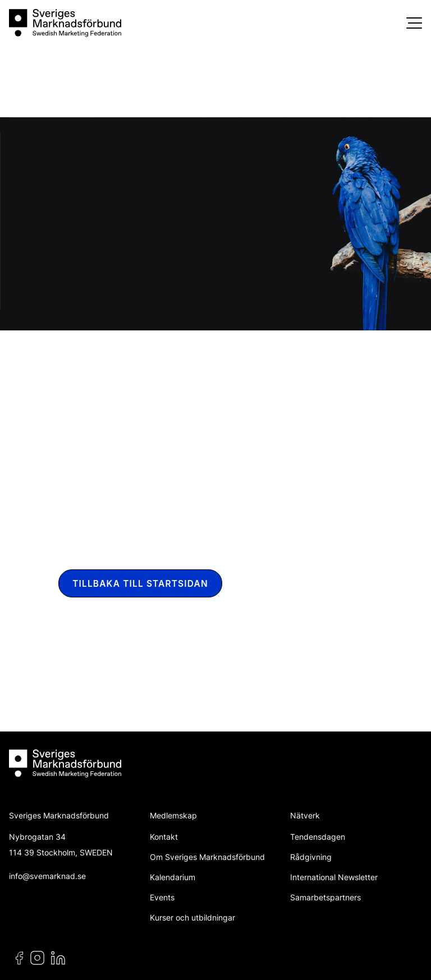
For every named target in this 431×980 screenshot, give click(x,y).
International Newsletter (334, 877)
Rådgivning (311, 857)
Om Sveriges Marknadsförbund (207, 857)
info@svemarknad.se (47, 876)
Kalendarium (173, 877)
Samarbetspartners (325, 897)
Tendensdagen (318, 837)
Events (162, 897)
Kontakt (164, 837)
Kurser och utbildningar (192, 917)
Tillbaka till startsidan (140, 584)
